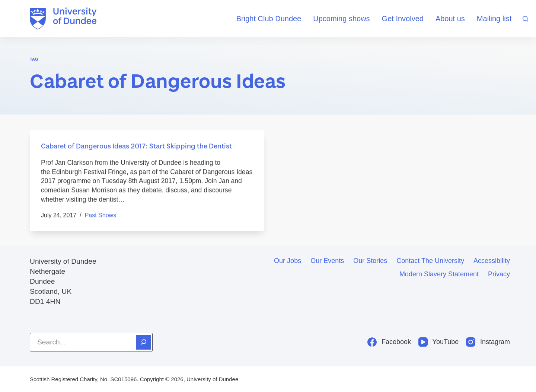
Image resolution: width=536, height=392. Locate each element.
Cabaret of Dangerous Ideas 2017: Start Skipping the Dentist (136, 146)
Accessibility (492, 261)
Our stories (370, 261)
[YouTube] (438, 342)
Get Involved (403, 19)
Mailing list (494, 19)
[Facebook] (389, 342)
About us (450, 19)
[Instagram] (488, 342)
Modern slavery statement (439, 274)
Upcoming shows (341, 19)
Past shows (100, 216)
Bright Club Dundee (269, 19)
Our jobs (288, 261)
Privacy (499, 274)
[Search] (525, 19)
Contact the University (430, 261)
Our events (327, 261)
